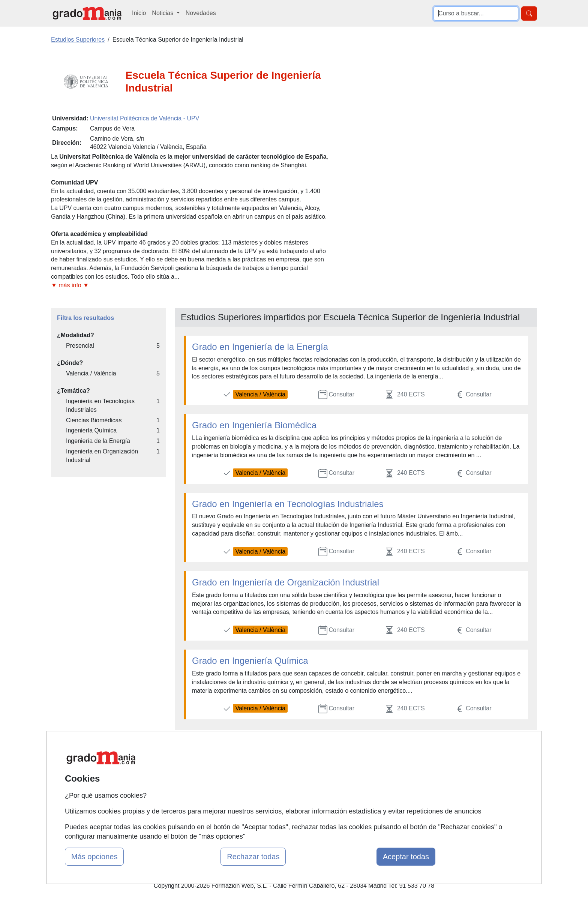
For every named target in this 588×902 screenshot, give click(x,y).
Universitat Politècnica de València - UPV (145, 118)
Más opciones (94, 857)
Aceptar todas (406, 857)
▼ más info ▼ (70, 285)
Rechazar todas (253, 857)
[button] (191, 286)
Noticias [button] (163, 13)
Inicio (139, 13)
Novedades (201, 13)
